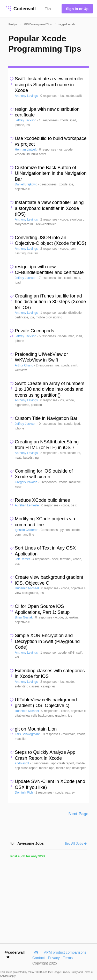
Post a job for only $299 (28, 856)
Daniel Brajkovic (26, 184)
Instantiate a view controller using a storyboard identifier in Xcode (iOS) (49, 208)
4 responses (42, 559)
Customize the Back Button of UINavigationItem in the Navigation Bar (51, 173)
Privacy (54, 958)
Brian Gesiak (24, 617)
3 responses (50, 530)
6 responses (48, 184)
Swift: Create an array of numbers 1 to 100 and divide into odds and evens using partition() (50, 389)
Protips (13, 24)
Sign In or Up (77, 9)
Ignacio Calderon (27, 530)
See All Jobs (76, 844)
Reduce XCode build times (42, 500)
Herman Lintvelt (26, 150)
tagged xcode (67, 24)
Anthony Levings (27, 96)
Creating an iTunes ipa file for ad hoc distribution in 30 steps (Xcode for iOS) (50, 302)
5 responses (48, 336)
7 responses (48, 278)
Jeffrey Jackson (26, 120)
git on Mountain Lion (36, 729)
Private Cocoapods (34, 331)
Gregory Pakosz (26, 482)
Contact (39, 958)
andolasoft (22, 763)
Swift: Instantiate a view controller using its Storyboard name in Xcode (49, 85)
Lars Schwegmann (28, 734)
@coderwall (14, 955)
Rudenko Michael (27, 588)
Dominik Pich (24, 793)
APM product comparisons (65, 952)
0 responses (49, 96)
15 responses (48, 120)
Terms (68, 958)
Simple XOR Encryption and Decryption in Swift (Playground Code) (47, 641)
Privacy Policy (70, 972)
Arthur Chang (24, 365)
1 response (48, 313)
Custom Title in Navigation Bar (46, 418)
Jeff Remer (23, 559)
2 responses (49, 219)
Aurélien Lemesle (27, 505)
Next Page (79, 814)
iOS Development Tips (38, 24)
